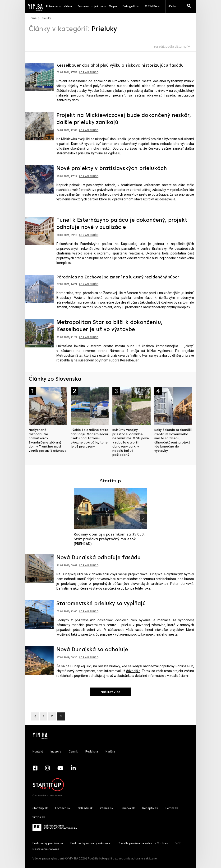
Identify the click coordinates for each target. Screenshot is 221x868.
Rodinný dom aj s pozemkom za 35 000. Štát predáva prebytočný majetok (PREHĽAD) (109, 539)
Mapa (113, 6)
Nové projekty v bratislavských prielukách (112, 169)
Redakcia (92, 751)
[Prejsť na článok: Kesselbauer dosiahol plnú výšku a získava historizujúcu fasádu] (39, 77)
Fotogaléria (131, 6)
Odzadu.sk (85, 808)
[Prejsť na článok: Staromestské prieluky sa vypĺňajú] (39, 614)
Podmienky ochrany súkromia (90, 843)
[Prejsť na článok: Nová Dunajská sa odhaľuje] (39, 660)
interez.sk (107, 808)
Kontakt (38, 751)
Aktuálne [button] (52, 6)
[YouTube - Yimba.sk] (60, 768)
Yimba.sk (39, 817)
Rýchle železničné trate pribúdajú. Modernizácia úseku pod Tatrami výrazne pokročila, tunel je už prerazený (90, 438)
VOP (178, 843)
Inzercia (56, 751)
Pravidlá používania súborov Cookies (143, 843)
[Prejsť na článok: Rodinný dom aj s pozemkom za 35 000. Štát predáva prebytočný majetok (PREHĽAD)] (110, 509)
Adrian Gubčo (89, 72)
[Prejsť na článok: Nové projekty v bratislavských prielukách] (39, 179)
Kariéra (110, 751)
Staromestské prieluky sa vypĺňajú (101, 604)
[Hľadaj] (190, 6)
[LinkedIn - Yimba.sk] (73, 768)
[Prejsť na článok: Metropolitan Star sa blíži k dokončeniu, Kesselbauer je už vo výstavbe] (39, 333)
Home (33, 18)
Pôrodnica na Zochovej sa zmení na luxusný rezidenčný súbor (118, 277)
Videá (68, 6)
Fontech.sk (63, 808)
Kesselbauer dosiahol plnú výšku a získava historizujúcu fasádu (120, 66)
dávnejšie (133, 671)
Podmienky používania (48, 843)
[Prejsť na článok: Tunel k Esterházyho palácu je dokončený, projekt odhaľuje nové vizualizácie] (39, 231)
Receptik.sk (150, 808)
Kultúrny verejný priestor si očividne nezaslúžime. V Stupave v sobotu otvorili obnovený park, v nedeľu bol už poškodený (131, 443)
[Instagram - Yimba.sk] (47, 768)
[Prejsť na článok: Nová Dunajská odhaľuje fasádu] (39, 568)
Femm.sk (172, 808)
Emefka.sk (128, 808)
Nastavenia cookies (46, 849)
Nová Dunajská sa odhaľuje (92, 650)
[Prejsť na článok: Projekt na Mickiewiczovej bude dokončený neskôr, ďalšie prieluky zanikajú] (39, 126)
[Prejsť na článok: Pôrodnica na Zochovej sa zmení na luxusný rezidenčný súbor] (39, 288)
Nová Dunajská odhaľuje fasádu (99, 558)
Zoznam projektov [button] (90, 6)
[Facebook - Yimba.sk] (35, 768)
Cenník (73, 751)
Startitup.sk (40, 808)
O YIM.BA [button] (151, 6)
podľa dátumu (178, 46)
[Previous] (35, 716)
